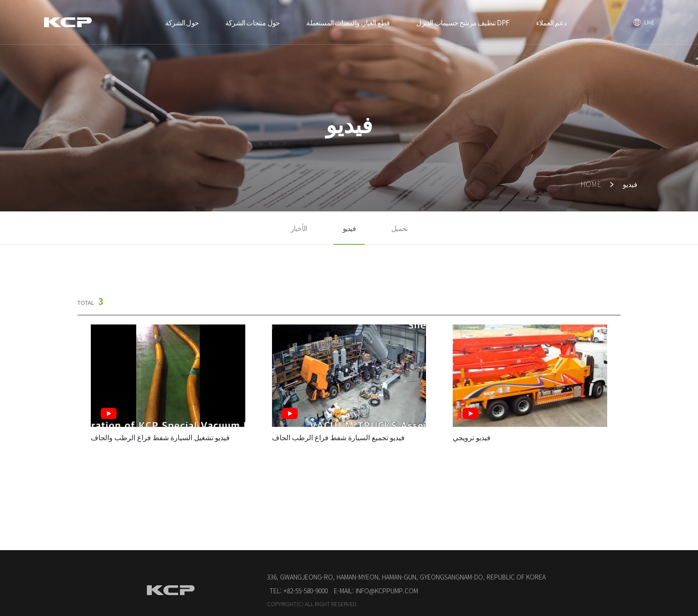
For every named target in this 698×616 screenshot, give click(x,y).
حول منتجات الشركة (252, 22)
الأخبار (299, 228)
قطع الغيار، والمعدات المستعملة (348, 22)
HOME (591, 184)
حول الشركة (182, 22)
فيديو (349, 228)
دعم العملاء (551, 22)
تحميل (399, 228)
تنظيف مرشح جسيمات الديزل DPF (463, 22)
